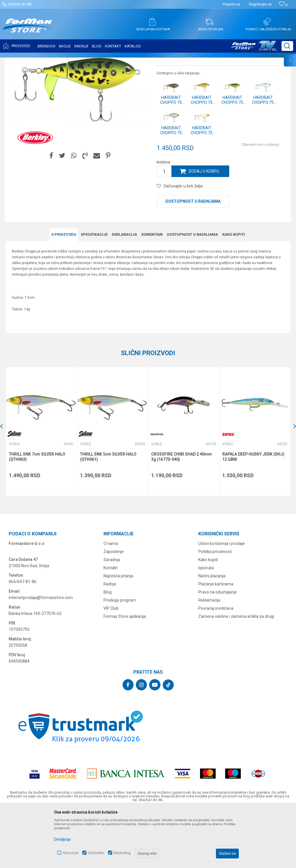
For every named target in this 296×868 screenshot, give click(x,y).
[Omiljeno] (283, 5)
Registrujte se (260, 4)
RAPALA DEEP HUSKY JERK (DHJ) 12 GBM (253, 514)
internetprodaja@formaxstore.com (41, 655)
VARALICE (58, 61)
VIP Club (111, 666)
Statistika (96, 853)
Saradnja (112, 617)
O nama (111, 601)
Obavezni (71, 853)
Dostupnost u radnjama (193, 259)
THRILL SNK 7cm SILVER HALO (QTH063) (37, 514)
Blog (108, 649)
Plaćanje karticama (216, 641)
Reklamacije (209, 657)
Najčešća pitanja (118, 633)
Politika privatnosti (215, 609)
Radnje (110, 641)
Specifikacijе (94, 292)
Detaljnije (62, 839)
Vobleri (76, 61)
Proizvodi (39, 61)
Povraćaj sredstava (216, 666)
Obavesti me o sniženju (260, 202)
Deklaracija (124, 292)
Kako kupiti (234, 292)
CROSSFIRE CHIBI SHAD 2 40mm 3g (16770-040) (182, 514)
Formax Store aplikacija (125, 674)
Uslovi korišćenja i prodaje (222, 601)
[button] (287, 46)
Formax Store (16, 61)
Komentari (152, 292)
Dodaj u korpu (204, 229)
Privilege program (120, 657)
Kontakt (111, 625)
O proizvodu (64, 292)
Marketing (122, 853)
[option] (41, 489)
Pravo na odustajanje (218, 649)
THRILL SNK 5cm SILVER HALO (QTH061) (108, 514)
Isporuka (206, 625)
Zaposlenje (114, 609)
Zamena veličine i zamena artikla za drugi (236, 674)
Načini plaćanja (212, 633)
